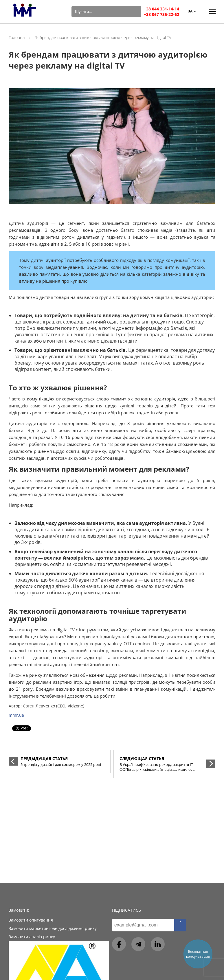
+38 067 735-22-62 (161, 14)
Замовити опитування (31, 920)
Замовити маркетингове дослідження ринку (53, 928)
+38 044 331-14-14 (161, 9)
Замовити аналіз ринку (32, 937)
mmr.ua (16, 715)
